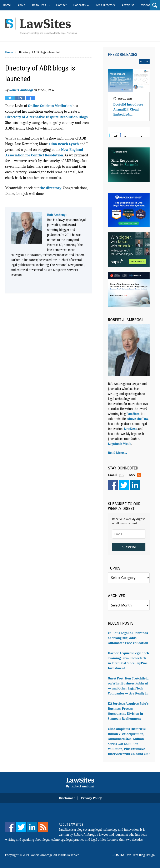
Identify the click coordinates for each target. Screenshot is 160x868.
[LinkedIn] (32, 827)
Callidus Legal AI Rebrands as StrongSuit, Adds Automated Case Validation (128, 638)
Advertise (128, 5)
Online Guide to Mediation (50, 106)
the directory (51, 188)
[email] (129, 534)
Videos (146, 5)
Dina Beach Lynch (64, 144)
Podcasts (79, 5)
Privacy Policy (91, 798)
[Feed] (43, 827)
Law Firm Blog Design (134, 855)
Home (7, 5)
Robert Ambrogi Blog (41, 26)
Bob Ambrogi (57, 215)
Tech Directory (105, 5)
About (21, 5)
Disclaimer (67, 798)
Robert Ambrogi (21, 90)
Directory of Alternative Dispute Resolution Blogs (46, 117)
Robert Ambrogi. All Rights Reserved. (55, 855)
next (147, 61)
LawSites (133, 414)
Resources (39, 5)
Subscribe (129, 547)
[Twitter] (21, 827)
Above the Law (138, 419)
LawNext (130, 429)
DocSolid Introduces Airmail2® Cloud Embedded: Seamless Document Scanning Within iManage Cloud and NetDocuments (128, 110)
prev (141, 61)
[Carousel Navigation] (129, 61)
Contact (61, 5)
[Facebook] (10, 827)
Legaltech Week (120, 444)
